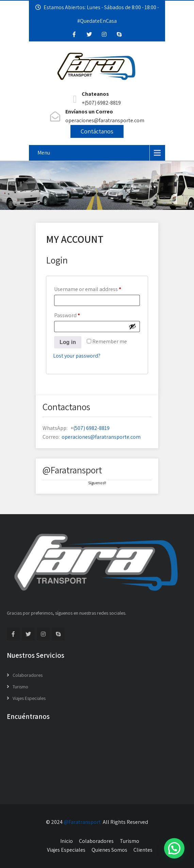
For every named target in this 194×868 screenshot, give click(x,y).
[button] (174, 848)
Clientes (143, 850)
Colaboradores (28, 675)
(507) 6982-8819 (91, 428)
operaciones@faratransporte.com (101, 437)
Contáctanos (97, 131)
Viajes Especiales (29, 698)
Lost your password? (77, 356)
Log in (68, 342)
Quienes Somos (109, 850)
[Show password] (132, 326)
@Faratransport (82, 822)
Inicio (67, 841)
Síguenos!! (97, 483)
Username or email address (97, 288)
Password (77, 314)
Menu (44, 153)
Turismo (20, 687)
